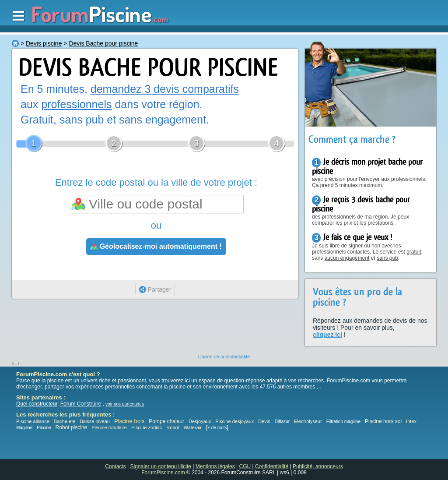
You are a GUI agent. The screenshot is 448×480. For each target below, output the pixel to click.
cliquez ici (327, 335)
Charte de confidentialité (224, 356)
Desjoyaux (200, 421)
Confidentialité (272, 466)
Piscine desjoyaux (234, 421)
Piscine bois (129, 421)
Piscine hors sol (383, 421)
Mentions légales (215, 466)
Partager (155, 289)
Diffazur (282, 422)
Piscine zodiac (147, 427)
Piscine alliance (33, 421)
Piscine (44, 428)
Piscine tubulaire (109, 427)
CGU (245, 466)
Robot (173, 427)
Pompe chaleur (167, 421)
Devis (264, 421)
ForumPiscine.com (348, 381)
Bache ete (65, 421)
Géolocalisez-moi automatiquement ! (156, 246)
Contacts (115, 466)
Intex (411, 421)
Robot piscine (72, 427)
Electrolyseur (308, 421)
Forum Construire (81, 404)
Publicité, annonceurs (318, 466)
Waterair (193, 427)
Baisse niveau (95, 421)
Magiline (24, 428)
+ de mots (217, 428)
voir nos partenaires (125, 404)
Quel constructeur (37, 404)
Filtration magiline (343, 422)
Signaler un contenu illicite (161, 466)
